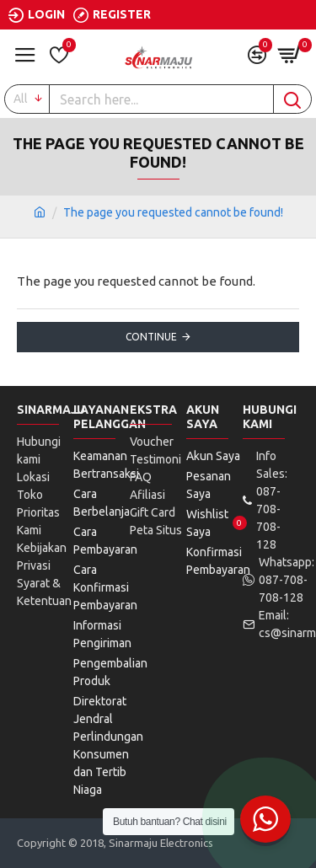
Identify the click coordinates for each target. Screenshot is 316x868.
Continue (151, 337)
